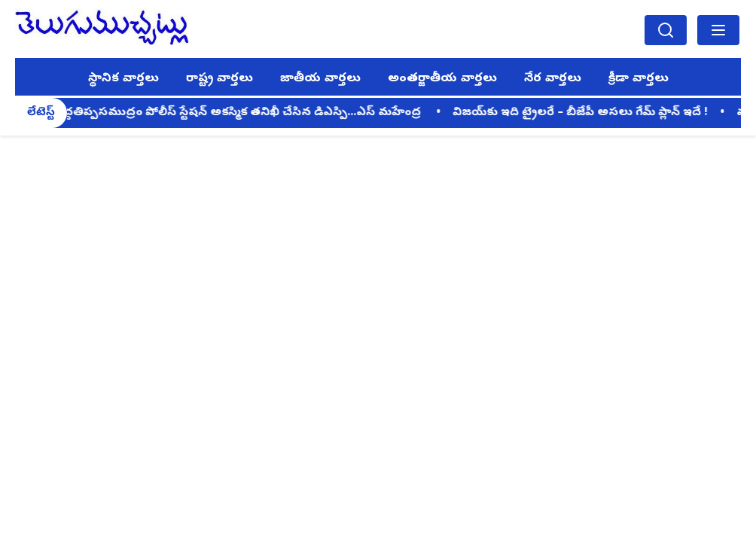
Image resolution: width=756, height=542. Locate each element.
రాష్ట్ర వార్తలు (219, 79)
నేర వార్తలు (553, 79)
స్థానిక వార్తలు (123, 79)
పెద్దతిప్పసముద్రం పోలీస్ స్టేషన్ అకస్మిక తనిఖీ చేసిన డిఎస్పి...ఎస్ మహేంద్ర (242, 113)
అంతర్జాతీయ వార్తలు (442, 79)
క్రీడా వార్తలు (639, 79)
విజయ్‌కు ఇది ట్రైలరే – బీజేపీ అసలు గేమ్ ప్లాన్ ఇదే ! (583, 113)
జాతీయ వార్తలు (320, 79)
